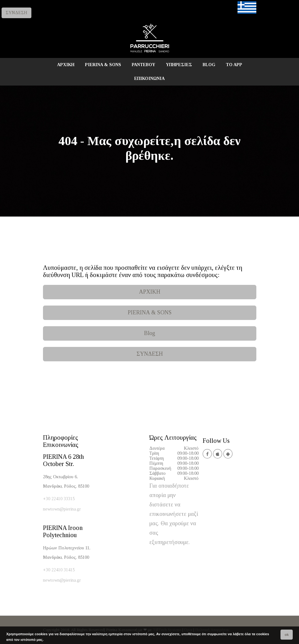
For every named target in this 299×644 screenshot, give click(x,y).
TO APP (234, 65)
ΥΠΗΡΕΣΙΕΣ (179, 65)
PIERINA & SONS (103, 65)
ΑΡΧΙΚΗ (66, 65)
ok (287, 635)
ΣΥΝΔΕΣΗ (16, 13)
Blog (150, 333)
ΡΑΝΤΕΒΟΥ (144, 65)
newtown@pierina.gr (62, 509)
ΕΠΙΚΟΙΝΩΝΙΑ (149, 79)
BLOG (209, 65)
